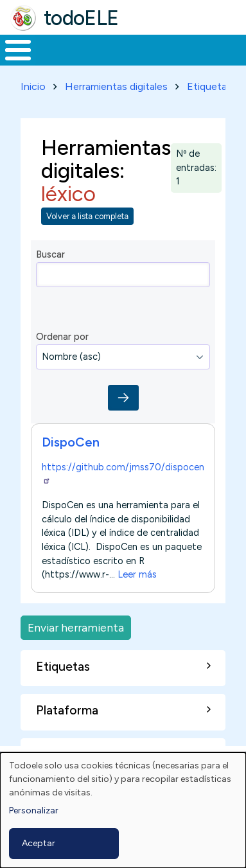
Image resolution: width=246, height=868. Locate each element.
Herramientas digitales (116, 86)
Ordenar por (62, 337)
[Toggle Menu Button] (18, 50)
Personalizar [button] (34, 810)
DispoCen (71, 442)
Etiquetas (209, 86)
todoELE (81, 18)
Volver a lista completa (87, 216)
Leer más (137, 575)
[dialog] (123, 810)
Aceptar (39, 843)
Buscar (50, 254)
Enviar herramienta (76, 627)
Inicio (33, 86)
